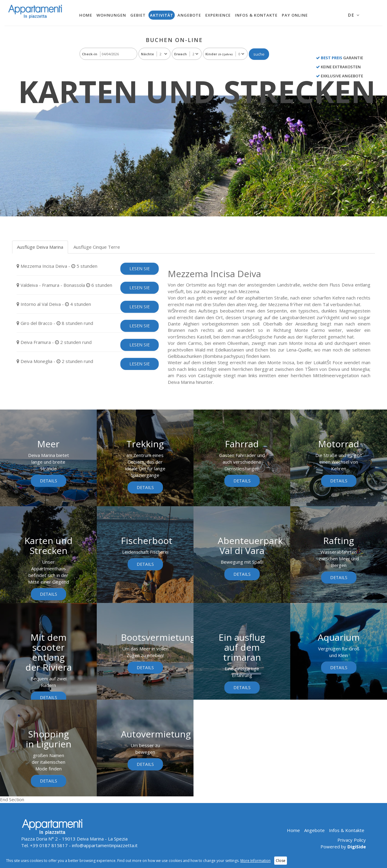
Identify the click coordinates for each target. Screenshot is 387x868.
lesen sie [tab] (140, 269)
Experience (218, 15)
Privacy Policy (352, 840)
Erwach (180, 54)
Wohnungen (111, 15)
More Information (255, 861)
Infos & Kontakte (256, 15)
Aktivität (162, 15)
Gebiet (138, 15)
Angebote (189, 15)
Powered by (343, 847)
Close (281, 861)
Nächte (147, 54)
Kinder (219, 54)
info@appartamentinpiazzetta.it (105, 845)
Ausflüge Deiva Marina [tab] (40, 247)
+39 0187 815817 (49, 845)
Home (86, 15)
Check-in (90, 54)
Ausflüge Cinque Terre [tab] (97, 247)
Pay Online (295, 15)
